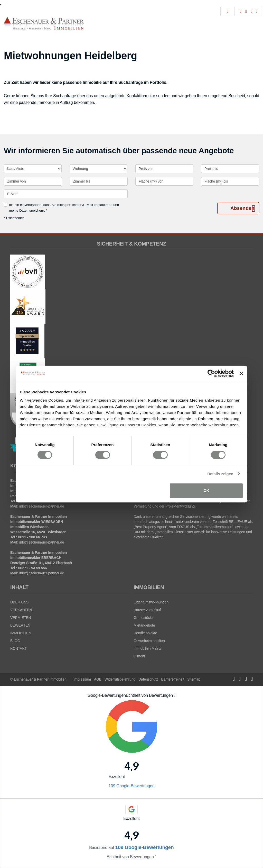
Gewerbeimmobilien (149, 641)
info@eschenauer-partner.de (42, 506)
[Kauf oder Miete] (33, 169)
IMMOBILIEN (21, 633)
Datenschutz (148, 679)
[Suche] (227, 11)
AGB (98, 679)
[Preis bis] (230, 169)
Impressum (82, 679)
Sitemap (194, 679)
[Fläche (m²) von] (164, 181)
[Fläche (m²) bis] (230, 181)
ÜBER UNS (19, 602)
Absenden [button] (243, 208)
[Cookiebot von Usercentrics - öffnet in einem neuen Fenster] (211, 373)
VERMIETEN (21, 618)
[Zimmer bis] (99, 181)
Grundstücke (144, 618)
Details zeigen (220, 474)
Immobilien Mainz (147, 648)
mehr (139, 656)
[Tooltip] (175, 695)
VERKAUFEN (21, 610)
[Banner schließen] (241, 373)
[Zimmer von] (33, 181)
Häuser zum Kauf (147, 610)
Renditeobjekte (145, 633)
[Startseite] (44, 23)
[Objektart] (98, 169)
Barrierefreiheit (173, 679)
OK (206, 490)
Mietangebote (144, 625)
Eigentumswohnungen (151, 602)
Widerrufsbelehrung (120, 679)
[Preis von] (164, 169)
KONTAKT (18, 648)
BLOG (15, 641)
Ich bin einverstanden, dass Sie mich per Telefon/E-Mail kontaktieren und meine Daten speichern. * (61, 208)
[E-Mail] (66, 194)
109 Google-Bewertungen (131, 786)
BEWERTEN (20, 625)
